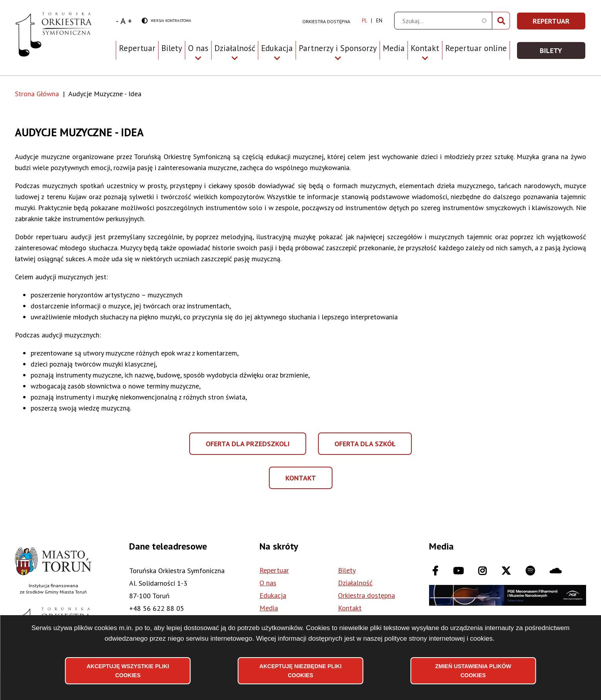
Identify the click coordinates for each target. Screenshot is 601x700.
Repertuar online (476, 48)
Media (394, 48)
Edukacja (273, 595)
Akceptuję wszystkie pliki (128, 671)
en (379, 21)
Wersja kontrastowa (166, 21)
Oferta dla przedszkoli (248, 447)
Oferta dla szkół (365, 447)
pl (364, 21)
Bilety (172, 48)
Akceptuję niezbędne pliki (300, 671)
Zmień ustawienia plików (473, 671)
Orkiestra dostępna (326, 21)
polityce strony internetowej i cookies (438, 638)
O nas (268, 583)
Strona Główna (37, 94)
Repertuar (137, 48)
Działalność (355, 583)
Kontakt (308, 480)
